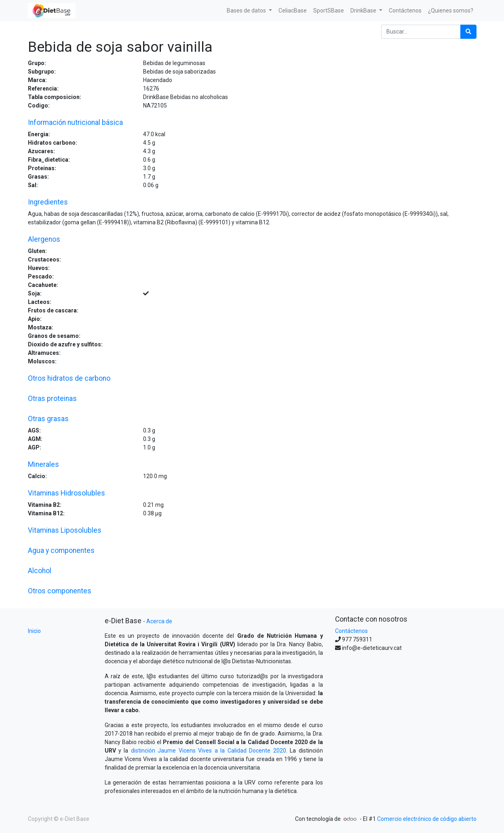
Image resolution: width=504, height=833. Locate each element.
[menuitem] (293, 11)
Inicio (34, 631)
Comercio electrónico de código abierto (427, 819)
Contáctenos (351, 631)
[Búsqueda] (468, 32)
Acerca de (159, 621)
